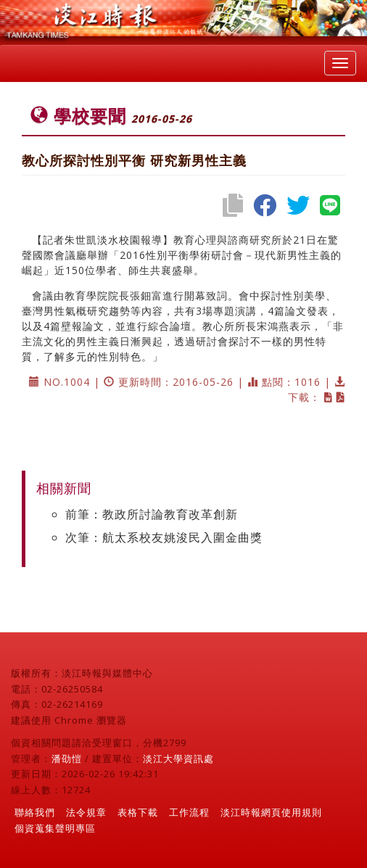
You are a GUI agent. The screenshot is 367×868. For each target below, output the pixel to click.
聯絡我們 (35, 812)
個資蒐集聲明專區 (55, 828)
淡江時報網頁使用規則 (271, 812)
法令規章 (86, 812)
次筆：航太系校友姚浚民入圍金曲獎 (164, 537)
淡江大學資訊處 (178, 759)
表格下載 (138, 812)
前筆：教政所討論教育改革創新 (152, 514)
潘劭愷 (67, 759)
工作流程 (189, 812)
